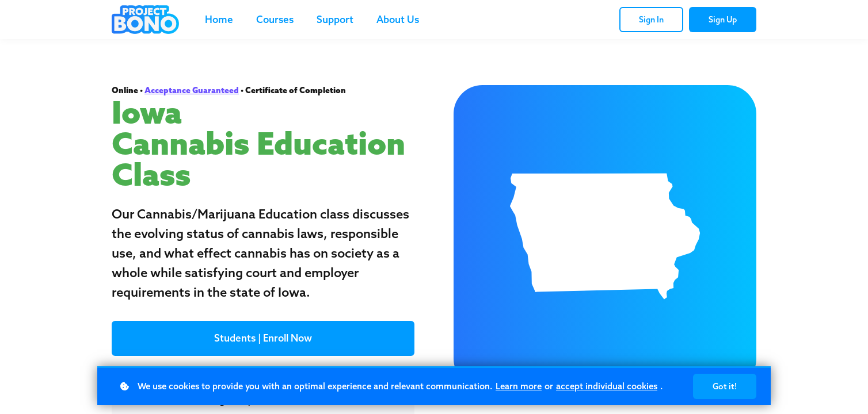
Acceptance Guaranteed (192, 90)
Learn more (519, 386)
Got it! (725, 386)
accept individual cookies (607, 386)
